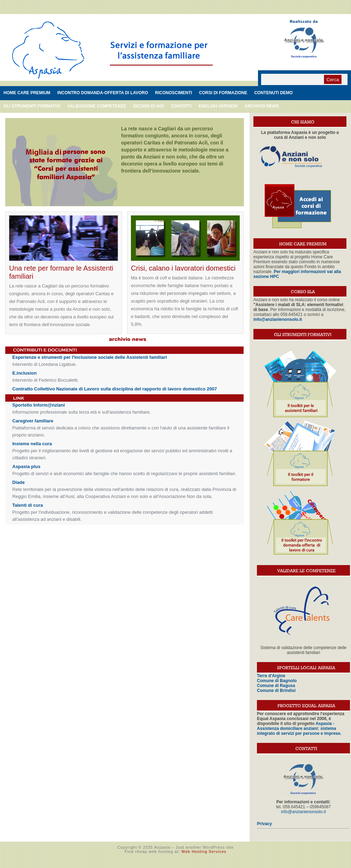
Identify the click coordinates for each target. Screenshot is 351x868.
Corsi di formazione (223, 93)
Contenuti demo (273, 93)
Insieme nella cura (32, 444)
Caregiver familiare (33, 421)
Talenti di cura (28, 505)
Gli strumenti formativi (32, 106)
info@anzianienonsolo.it (304, 812)
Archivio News (261, 106)
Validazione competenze (97, 106)
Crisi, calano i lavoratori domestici (183, 268)
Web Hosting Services (204, 851)
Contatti (181, 106)
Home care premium (27, 93)
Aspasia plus (26, 467)
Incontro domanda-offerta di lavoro (102, 93)
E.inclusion (24, 373)
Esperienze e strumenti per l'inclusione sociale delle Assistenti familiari (90, 357)
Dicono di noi (148, 106)
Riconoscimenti (174, 93)
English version (218, 106)
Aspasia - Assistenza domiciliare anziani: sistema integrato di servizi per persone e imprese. (299, 728)
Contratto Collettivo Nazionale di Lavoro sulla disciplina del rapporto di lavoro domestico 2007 (115, 389)
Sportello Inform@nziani (39, 405)
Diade (18, 482)
